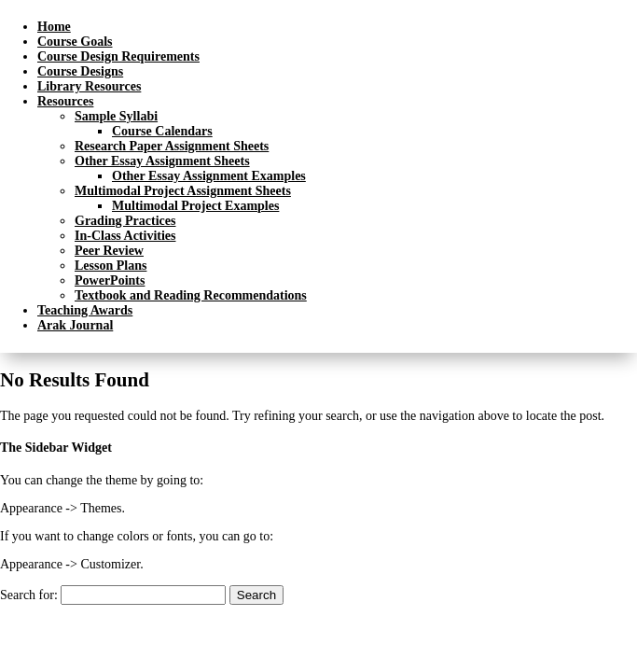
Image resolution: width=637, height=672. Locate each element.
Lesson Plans (111, 266)
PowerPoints (110, 280)
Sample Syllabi (116, 116)
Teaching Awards (85, 310)
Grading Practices (125, 221)
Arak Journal (75, 325)
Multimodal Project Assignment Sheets (183, 191)
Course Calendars (162, 131)
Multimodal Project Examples (195, 206)
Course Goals (75, 42)
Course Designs (80, 71)
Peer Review (109, 251)
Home (54, 27)
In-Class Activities (125, 236)
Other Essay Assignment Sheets (162, 161)
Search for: (29, 595)
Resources (65, 101)
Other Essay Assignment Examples (209, 176)
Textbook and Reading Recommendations (191, 295)
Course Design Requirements (118, 56)
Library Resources (89, 86)
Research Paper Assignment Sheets (172, 146)
